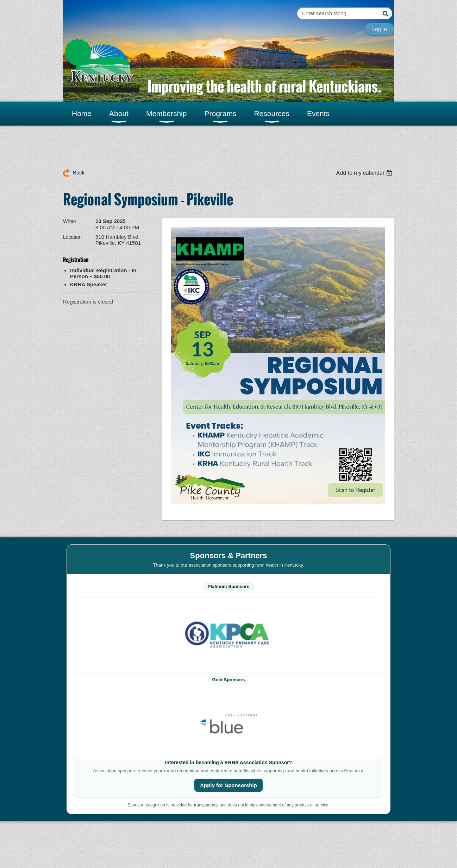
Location (72, 237)
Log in (380, 29)
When (70, 221)
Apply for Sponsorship (228, 785)
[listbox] (365, 173)
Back (79, 173)
